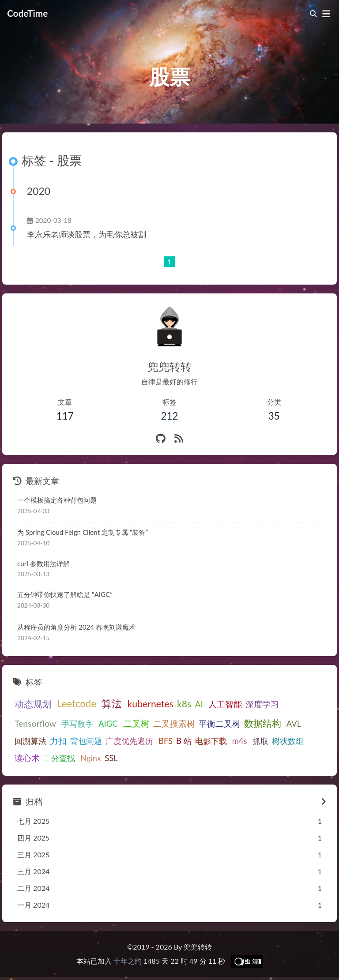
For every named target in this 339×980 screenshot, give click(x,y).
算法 (108, 703)
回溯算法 (268, 724)
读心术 (257, 741)
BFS (108, 741)
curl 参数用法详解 (43, 563)
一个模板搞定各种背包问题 (57, 500)
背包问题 (30, 741)
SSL (45, 758)
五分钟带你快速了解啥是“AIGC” (64, 594)
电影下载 (151, 741)
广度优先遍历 (74, 741)
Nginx (25, 758)
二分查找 (289, 741)
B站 (125, 741)
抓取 (197, 741)
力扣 (296, 723)
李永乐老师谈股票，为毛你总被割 (87, 235)
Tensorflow (296, 704)
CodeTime (27, 13)
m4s (178, 741)
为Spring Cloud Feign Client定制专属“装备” (80, 532)
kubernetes (145, 704)
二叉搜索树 (123, 723)
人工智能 (218, 704)
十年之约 (128, 960)
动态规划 (33, 704)
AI (194, 704)
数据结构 (212, 723)
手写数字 (30, 724)
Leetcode (75, 704)
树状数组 (225, 741)
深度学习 (255, 704)
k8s (179, 704)
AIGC (59, 724)
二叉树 (86, 723)
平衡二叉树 (169, 723)
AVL (241, 724)
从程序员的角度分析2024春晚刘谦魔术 (75, 627)
